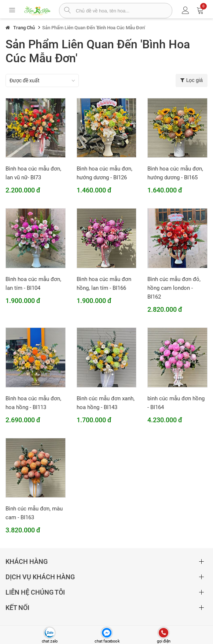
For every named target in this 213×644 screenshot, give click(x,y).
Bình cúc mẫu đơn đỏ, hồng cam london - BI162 (174, 288)
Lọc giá (192, 80)
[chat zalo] (50, 633)
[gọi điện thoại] (163, 633)
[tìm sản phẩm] (68, 11)
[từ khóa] (124, 11)
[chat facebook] (106, 633)
